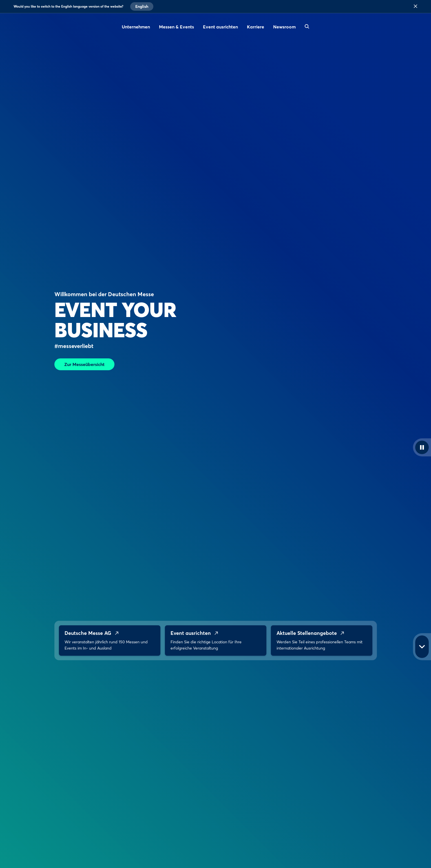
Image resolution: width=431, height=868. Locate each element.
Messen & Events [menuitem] (176, 27)
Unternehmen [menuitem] (136, 27)
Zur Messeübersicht (84, 364)
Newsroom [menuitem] (284, 27)
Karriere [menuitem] (256, 27)
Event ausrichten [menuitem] (220, 27)
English (142, 6)
